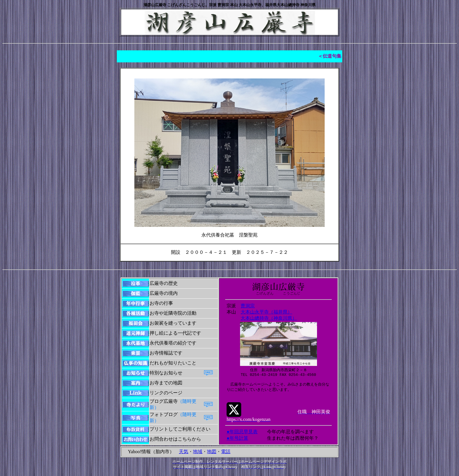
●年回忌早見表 (242, 436)
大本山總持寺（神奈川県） (269, 321)
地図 (212, 455)
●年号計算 (237, 443)
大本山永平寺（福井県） (266, 314)
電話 (226, 455)
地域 (198, 455)
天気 (184, 455)
